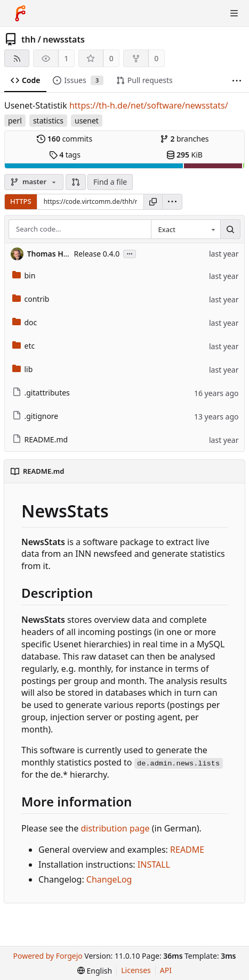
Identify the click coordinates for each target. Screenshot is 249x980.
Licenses (136, 970)
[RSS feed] (17, 58)
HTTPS (21, 201)
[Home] (20, 13)
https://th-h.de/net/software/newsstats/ (149, 105)
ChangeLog (109, 879)
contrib (31, 299)
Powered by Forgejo (48, 956)
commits (65, 139)
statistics (48, 121)
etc (24, 346)
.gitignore (35, 416)
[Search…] (230, 229)
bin (24, 275)
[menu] (172, 202)
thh (29, 39)
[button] (76, 182)
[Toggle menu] (234, 13)
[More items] (237, 81)
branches (184, 139)
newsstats (64, 39)
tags (65, 155)
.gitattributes (41, 393)
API (166, 970)
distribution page (115, 828)
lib (23, 369)
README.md (40, 439)
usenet (87, 121)
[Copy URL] (153, 202)
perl (15, 121)
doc (25, 322)
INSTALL (154, 864)
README (187, 850)
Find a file (110, 182)
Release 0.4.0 (97, 254)
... (130, 253)
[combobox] (186, 229)
